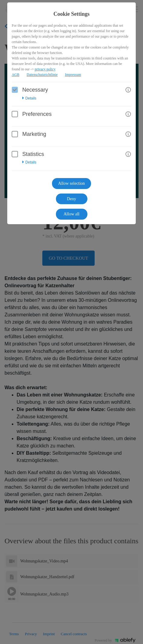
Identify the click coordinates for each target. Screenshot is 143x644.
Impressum (73, 75)
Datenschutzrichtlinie (42, 75)
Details (29, 98)
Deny (71, 199)
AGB (16, 75)
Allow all (71, 214)
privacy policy (45, 69)
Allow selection (71, 183)
